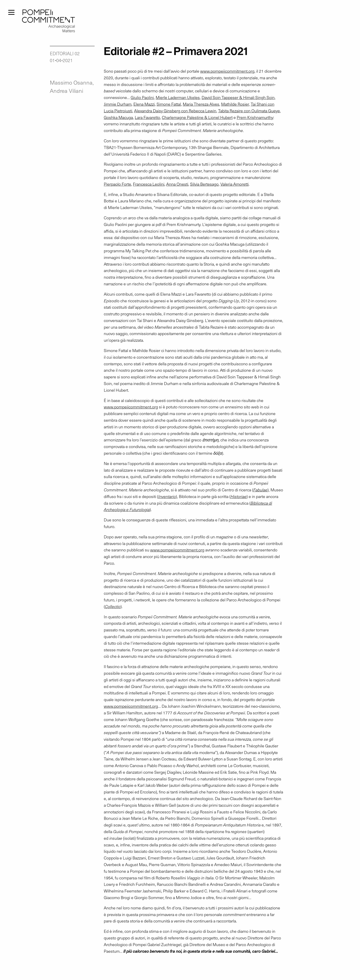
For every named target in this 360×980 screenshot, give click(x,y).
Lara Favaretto (147, 117)
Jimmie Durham (118, 104)
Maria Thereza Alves (201, 104)
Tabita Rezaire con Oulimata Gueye (249, 111)
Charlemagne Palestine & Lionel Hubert (197, 117)
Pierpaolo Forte (117, 184)
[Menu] (11, 12)
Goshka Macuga (118, 117)
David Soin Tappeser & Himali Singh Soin (238, 97)
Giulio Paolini (142, 97)
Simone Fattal (169, 104)
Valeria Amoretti (235, 184)
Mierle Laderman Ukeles (178, 97)
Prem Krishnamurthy (255, 117)
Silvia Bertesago (204, 184)
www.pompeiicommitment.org (227, 71)
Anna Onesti (177, 184)
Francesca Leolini (149, 184)
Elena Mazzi (144, 104)
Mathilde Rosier (235, 104)
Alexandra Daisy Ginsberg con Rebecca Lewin (175, 111)
